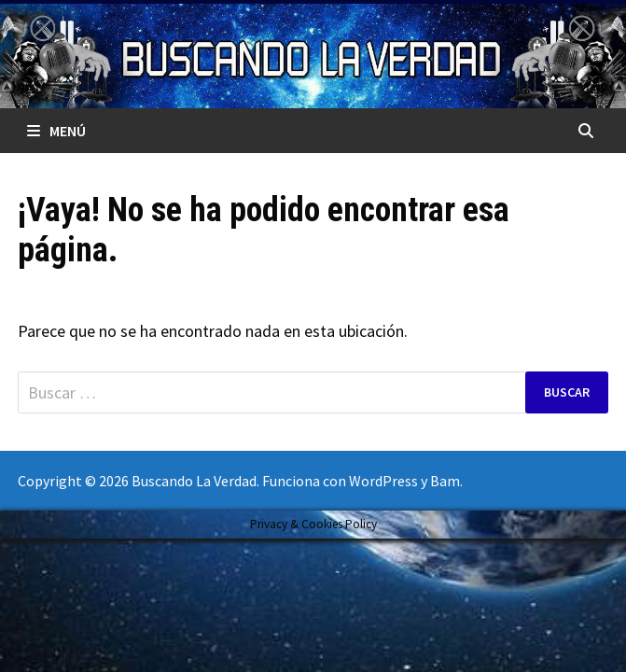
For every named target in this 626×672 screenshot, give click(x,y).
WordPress (383, 481)
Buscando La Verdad (194, 481)
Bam (445, 481)
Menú (56, 131)
